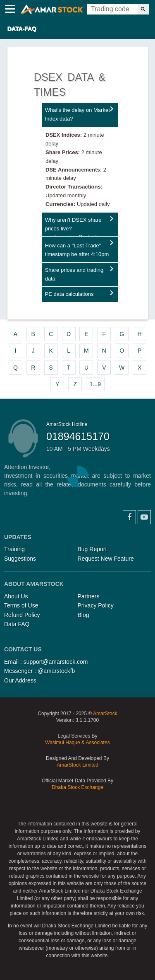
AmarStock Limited (77, 765)
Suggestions (20, 559)
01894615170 (78, 436)
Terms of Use (21, 605)
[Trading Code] (112, 9)
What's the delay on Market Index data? (77, 114)
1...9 (95, 384)
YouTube (144, 517)
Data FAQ (17, 624)
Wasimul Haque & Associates (77, 743)
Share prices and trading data (74, 274)
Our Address (20, 680)
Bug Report (92, 549)
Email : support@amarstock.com (46, 662)
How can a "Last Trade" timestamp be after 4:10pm (77, 250)
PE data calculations (69, 294)
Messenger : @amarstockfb (39, 671)
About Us (16, 596)
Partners (89, 596)
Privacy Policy (96, 605)
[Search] (143, 9)
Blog (83, 615)
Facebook (129, 517)
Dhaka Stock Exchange (77, 787)
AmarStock (105, 714)
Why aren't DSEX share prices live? (76, 227)
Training (14, 549)
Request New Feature (106, 559)
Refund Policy (22, 615)
